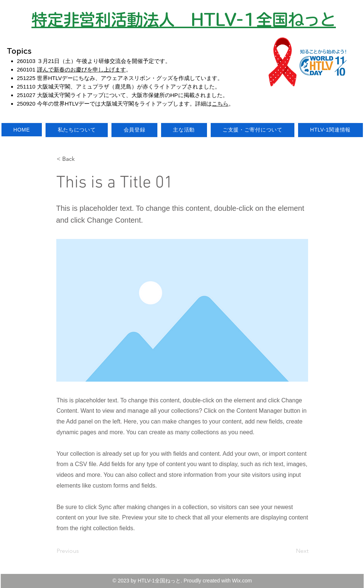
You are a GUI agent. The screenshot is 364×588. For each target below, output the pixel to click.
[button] (81, 159)
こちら (220, 104)
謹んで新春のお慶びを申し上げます (81, 69)
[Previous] (81, 551)
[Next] (290, 551)
